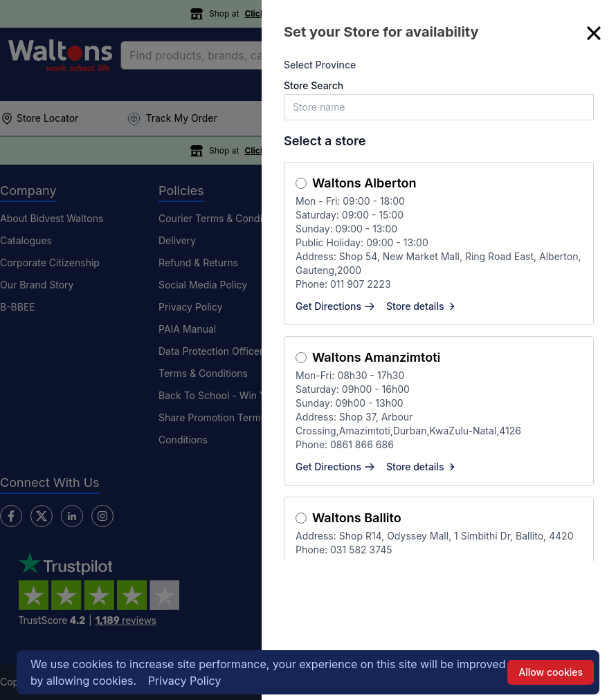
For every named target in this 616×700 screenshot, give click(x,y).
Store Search (314, 85)
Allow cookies (551, 672)
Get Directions (335, 306)
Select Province (320, 65)
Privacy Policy (185, 681)
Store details (422, 306)
